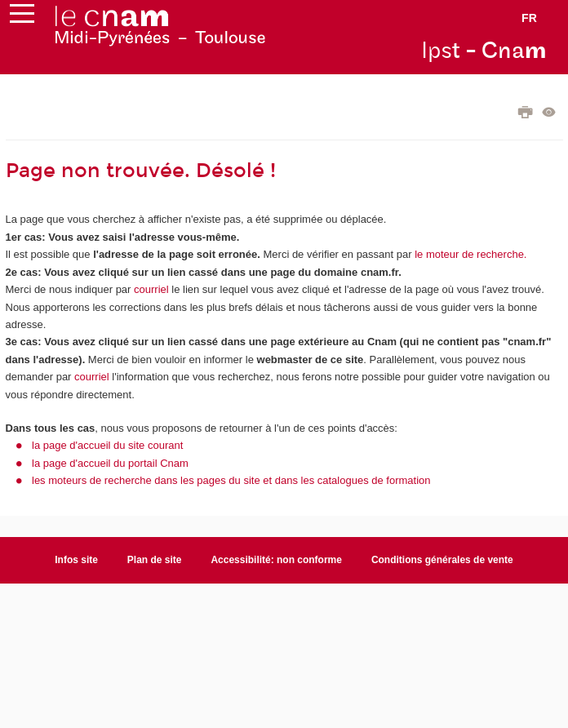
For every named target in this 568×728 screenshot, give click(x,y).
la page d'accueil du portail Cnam (110, 463)
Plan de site (155, 560)
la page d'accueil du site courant (107, 445)
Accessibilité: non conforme (276, 560)
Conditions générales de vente (442, 560)
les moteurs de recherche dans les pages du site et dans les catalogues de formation (231, 480)
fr (529, 18)
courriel (151, 289)
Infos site (76, 560)
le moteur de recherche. (470, 254)
